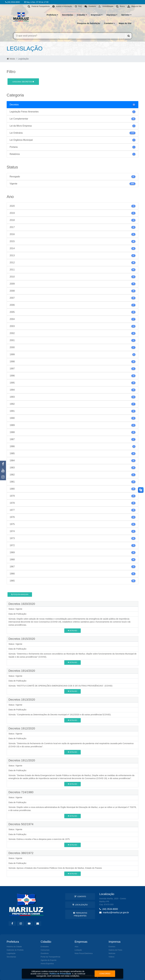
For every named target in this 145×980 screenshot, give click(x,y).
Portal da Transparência (50, 957)
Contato (80, 896)
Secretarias (68, 15)
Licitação (78, 950)
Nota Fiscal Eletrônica (84, 953)
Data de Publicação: (18, 614)
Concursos (45, 950)
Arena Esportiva (47, 964)
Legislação (11, 953)
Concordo (105, 974)
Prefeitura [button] (52, 15)
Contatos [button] (109, 23)
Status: (12, 609)
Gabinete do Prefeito (15, 950)
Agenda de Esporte (48, 960)
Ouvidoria (45, 953)
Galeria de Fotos (115, 950)
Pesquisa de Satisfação (89, 23)
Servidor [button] (126, 15)
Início (11, 59)
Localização (80, 905)
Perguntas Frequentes (80, 914)
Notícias (112, 953)
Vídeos (111, 957)
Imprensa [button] (112, 15)
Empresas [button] (97, 15)
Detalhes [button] (72, 631)
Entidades (45, 947)
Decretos (23, 82)
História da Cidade (14, 947)
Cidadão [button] (82, 15)
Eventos (112, 947)
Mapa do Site (125, 23)
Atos (76, 947)
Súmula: (12, 619)
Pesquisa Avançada (20, 594)
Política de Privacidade (60, 974)
